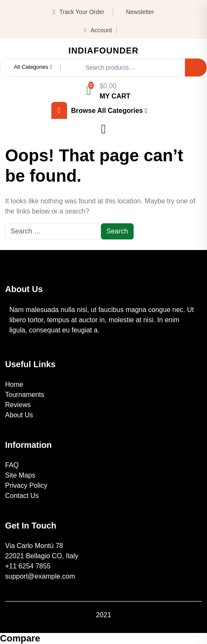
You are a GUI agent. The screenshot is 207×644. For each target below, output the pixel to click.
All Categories (33, 67)
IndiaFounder (103, 51)
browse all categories (99, 111)
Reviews (18, 405)
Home (14, 384)
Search (196, 67)
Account (98, 30)
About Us (19, 415)
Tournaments (25, 395)
